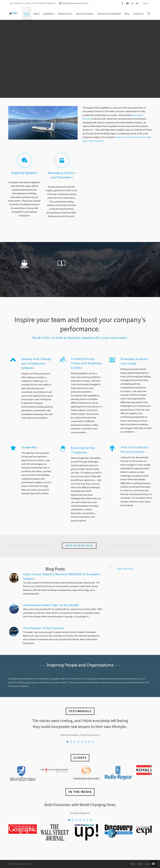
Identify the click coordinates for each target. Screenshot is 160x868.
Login (146, 3)
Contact (149, 864)
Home (133, 864)
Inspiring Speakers (24, 172)
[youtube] (128, 3)
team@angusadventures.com (74, 3)
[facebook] (123, 3)
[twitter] (133, 3)
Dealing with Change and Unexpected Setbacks (31, 363)
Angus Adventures (125, 569)
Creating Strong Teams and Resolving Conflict (86, 350)
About (140, 864)
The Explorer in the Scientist (43, 628)
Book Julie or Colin (79, 546)
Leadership (23, 447)
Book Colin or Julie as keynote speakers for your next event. (80, 338)
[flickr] (138, 3)
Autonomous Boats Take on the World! (51, 605)
